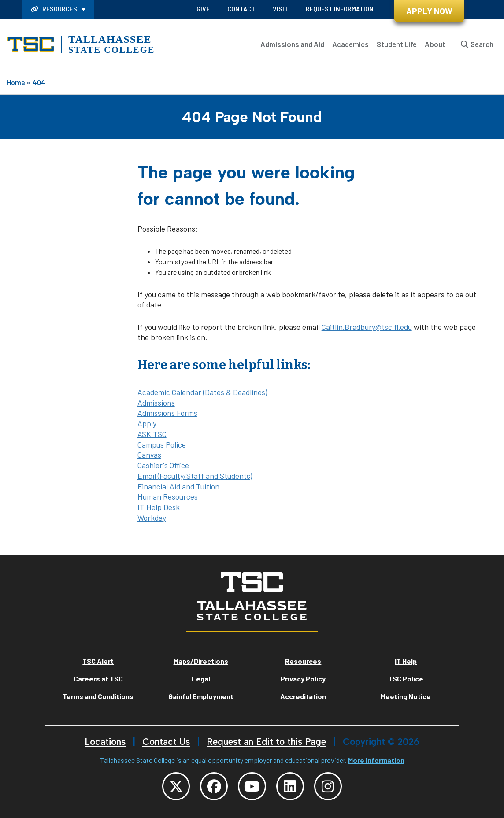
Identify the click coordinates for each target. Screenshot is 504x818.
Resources (55, 9)
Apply (147, 423)
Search (482, 44)
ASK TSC (152, 434)
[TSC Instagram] (329, 786)
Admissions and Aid (292, 44)
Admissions (156, 403)
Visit (280, 9)
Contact (241, 9)
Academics (350, 44)
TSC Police (406, 679)
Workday (152, 518)
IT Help (406, 661)
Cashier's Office (163, 465)
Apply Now (429, 11)
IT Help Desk (159, 507)
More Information (376, 760)
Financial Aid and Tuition (178, 486)
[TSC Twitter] (175, 786)
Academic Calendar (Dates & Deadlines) (202, 392)
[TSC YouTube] (252, 786)
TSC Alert (98, 661)
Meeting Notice (406, 696)
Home (16, 82)
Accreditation (303, 696)
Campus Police (162, 444)
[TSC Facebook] (214, 786)
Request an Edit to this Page (266, 742)
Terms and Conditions (98, 696)
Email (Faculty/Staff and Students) (195, 476)
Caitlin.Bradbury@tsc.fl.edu (367, 327)
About (435, 44)
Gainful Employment (201, 696)
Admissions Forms (167, 413)
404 (39, 82)
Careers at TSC (98, 679)
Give (203, 9)
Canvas (149, 455)
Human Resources (168, 496)
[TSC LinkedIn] (290, 786)
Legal (201, 679)
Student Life (397, 44)
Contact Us (166, 742)
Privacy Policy (303, 679)
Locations (105, 742)
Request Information (340, 9)
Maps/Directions (201, 661)
